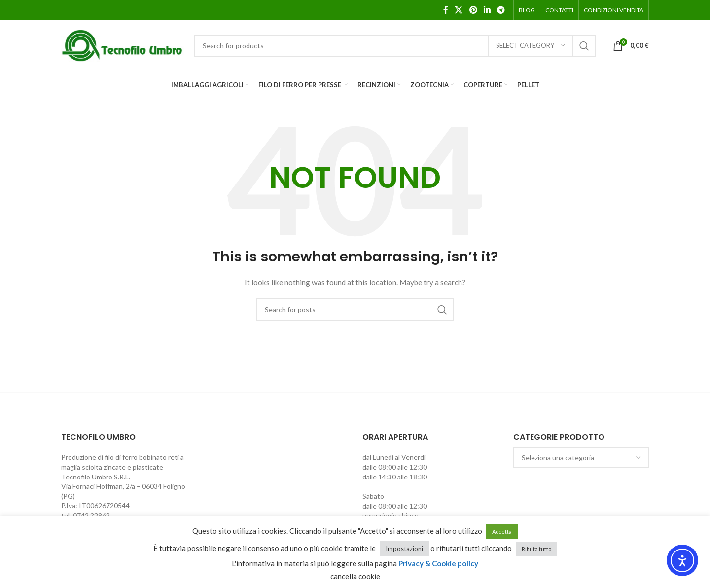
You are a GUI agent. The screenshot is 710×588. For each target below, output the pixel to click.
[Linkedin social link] (487, 10)
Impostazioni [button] (404, 549)
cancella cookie (355, 576)
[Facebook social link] (446, 10)
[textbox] (581, 458)
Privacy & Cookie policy (438, 563)
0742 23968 (91, 515)
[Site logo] (123, 45)
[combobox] (581, 458)
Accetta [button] (502, 532)
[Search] (395, 46)
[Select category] (531, 46)
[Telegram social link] (501, 10)
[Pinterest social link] (473, 10)
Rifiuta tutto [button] (536, 549)
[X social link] (459, 10)
